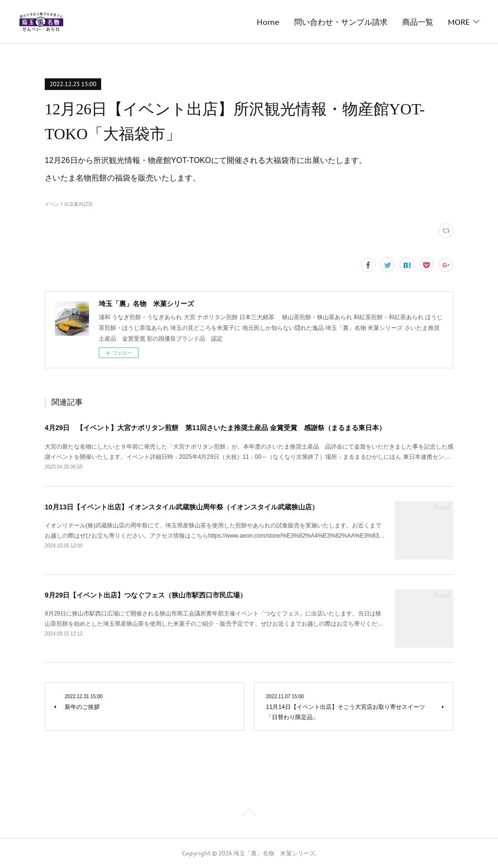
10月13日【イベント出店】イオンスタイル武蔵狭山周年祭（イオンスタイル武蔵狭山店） (182, 507)
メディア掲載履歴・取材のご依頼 (375, 22)
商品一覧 (286, 22)
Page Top (249, 814)
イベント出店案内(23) (69, 204)
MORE (459, 22)
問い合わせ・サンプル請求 (210, 22)
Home (137, 22)
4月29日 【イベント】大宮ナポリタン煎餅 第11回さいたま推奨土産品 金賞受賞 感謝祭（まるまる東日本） (215, 428)
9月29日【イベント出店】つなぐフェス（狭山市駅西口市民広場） (146, 595)
